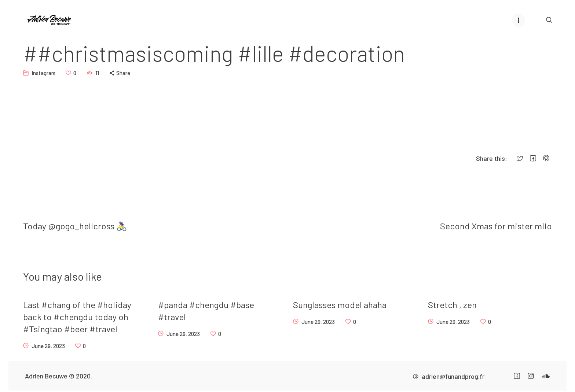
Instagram (43, 73)
